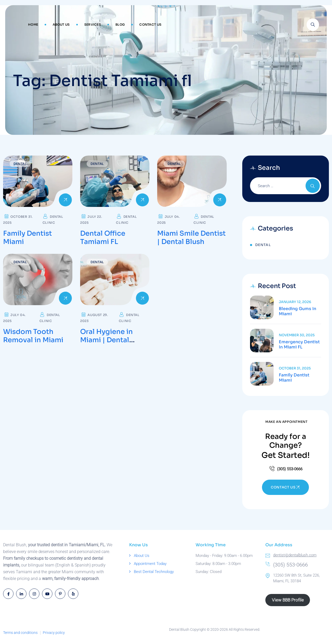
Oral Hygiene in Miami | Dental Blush (106, 340)
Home (33, 24)
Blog (120, 24)
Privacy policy (54, 633)
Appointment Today (150, 564)
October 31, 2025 (295, 368)
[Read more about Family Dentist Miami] (38, 181)
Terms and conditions (20, 633)
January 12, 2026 (295, 302)
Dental (20, 164)
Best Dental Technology (154, 572)
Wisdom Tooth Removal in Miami (33, 336)
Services (93, 24)
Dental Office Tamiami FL (103, 238)
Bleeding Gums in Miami (298, 311)
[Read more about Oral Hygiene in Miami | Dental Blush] (115, 279)
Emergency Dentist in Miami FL (299, 345)
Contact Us (150, 24)
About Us (61, 24)
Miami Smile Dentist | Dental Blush (191, 238)
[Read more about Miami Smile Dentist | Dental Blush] (192, 181)
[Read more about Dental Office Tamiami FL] (115, 181)
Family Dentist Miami (27, 238)
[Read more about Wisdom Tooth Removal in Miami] (38, 279)
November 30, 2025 (297, 335)
